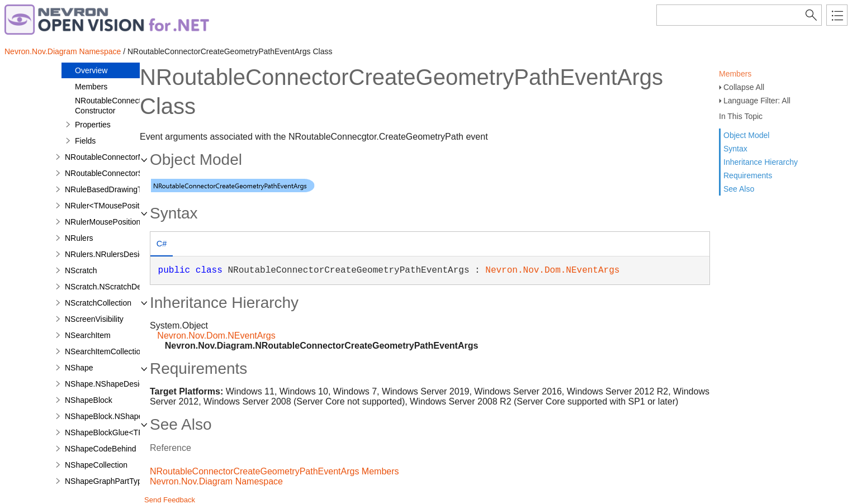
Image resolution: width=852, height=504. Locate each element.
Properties (93, 125)
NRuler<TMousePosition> (110, 206)
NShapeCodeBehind (101, 449)
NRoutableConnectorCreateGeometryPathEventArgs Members (274, 471)
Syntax (735, 149)
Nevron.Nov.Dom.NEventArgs (552, 270)
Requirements (748, 175)
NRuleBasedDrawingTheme (113, 189)
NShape (79, 368)
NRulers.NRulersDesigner (110, 254)
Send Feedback (170, 500)
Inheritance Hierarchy (761, 162)
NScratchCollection (98, 303)
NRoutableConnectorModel (112, 157)
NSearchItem (88, 335)
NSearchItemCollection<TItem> (119, 351)
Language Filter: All (757, 101)
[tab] (162, 245)
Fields (85, 141)
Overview (91, 70)
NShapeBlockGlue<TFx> (108, 432)
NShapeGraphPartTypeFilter (114, 481)
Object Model (746, 135)
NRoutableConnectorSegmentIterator (129, 173)
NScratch (81, 270)
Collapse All (744, 87)
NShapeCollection (96, 465)
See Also (739, 189)
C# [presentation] (162, 244)
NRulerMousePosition (103, 222)
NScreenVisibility (94, 319)
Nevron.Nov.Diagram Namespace (63, 51)
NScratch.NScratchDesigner (114, 287)
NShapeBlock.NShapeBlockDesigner (129, 416)
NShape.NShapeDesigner (110, 384)
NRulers (79, 238)
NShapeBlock (89, 400)
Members (735, 74)
